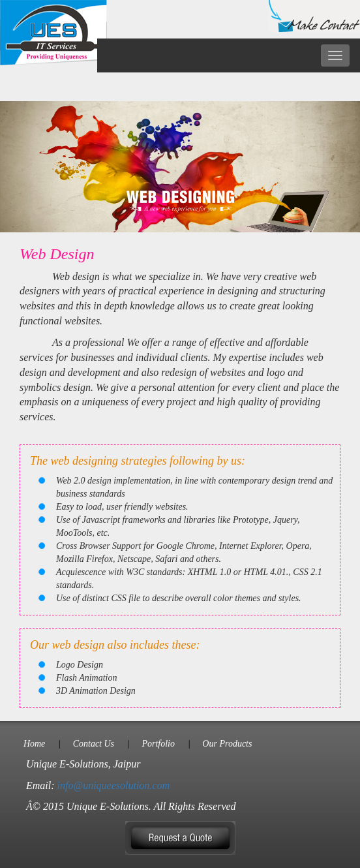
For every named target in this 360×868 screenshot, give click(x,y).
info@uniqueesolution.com (113, 785)
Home (34, 744)
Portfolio (158, 744)
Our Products (227, 744)
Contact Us (94, 744)
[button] (180, 837)
